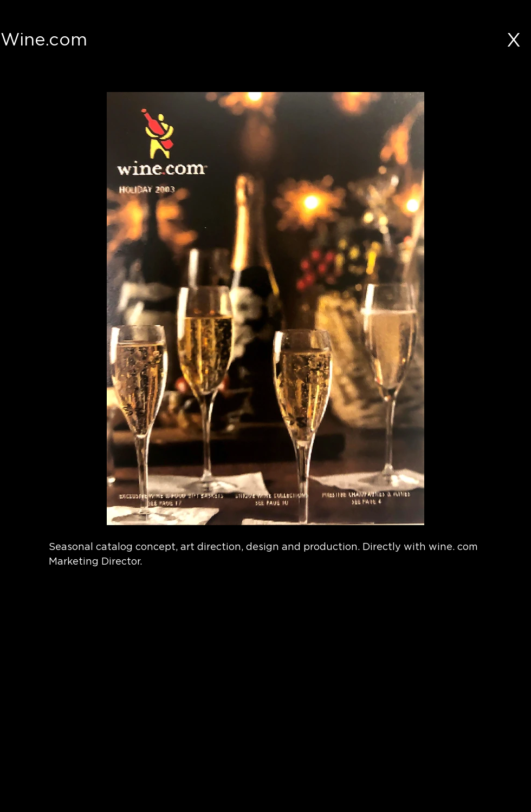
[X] (514, 40)
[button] (133, 587)
